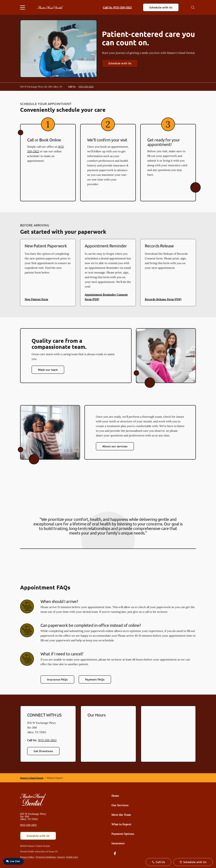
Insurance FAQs (57, 679)
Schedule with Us (161, 7)
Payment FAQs (95, 679)
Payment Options (123, 834)
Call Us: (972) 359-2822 (117, 7)
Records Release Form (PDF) (163, 299)
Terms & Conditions (46, 857)
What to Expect (121, 824)
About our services (115, 446)
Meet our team (48, 370)
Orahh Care (72, 857)
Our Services (120, 805)
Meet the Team (121, 815)
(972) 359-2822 (86, 87)
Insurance (118, 843)
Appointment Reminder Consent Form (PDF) (106, 297)
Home (115, 796)
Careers (61, 857)
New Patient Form (36, 299)
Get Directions (43, 751)
